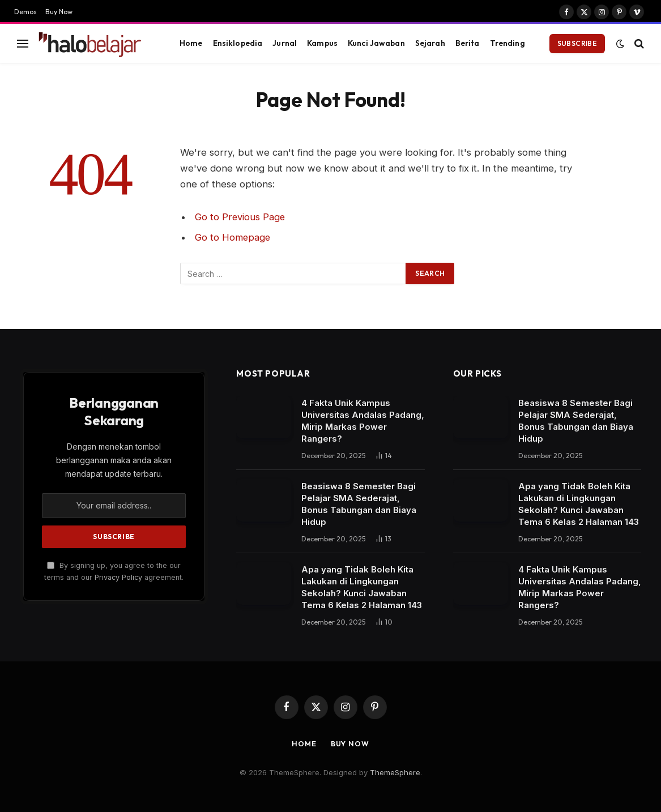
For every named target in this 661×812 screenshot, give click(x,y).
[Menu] (23, 43)
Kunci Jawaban (376, 43)
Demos (25, 12)
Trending (508, 43)
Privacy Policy (118, 577)
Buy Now (59, 12)
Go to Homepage (233, 237)
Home (191, 43)
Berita (468, 43)
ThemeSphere (395, 772)
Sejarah (430, 43)
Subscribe (577, 43)
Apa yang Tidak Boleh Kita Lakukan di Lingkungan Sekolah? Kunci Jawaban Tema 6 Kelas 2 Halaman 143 (362, 587)
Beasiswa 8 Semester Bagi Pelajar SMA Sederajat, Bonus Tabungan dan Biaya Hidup (359, 504)
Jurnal (285, 43)
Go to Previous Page (240, 217)
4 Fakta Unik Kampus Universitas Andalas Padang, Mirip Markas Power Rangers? (363, 421)
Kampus (322, 43)
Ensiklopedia (238, 43)
